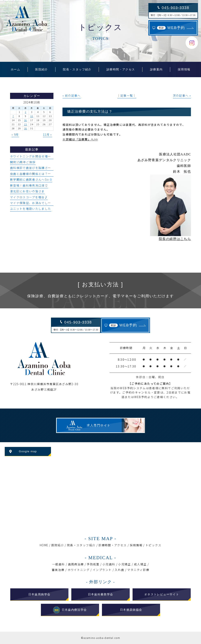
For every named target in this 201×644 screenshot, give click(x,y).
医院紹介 (58, 545)
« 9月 (15, 134)
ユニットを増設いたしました (31, 209)
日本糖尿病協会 (131, 610)
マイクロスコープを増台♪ (29, 197)
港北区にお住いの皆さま (27, 191)
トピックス (153, 545)
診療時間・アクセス (113, 545)
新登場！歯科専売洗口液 (29, 185)
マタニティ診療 (138, 570)
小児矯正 (124, 564)
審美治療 (58, 570)
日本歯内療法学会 (70, 610)
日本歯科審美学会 (101, 594)
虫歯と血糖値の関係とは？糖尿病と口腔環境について (48, 174)
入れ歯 (119, 570)
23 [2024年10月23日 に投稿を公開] (26, 124)
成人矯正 (140, 564)
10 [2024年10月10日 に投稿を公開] (32, 116)
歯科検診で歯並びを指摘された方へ (35, 168)
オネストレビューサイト (162, 594)
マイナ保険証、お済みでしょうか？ (35, 203)
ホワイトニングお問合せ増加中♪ (34, 156)
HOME (44, 545)
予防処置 (93, 564)
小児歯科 (109, 564)
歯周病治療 (76, 564)
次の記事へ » (182, 95)
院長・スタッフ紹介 (81, 545)
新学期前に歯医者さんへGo (31, 179)
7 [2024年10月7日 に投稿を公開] (13, 116)
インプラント (102, 570)
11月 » (47, 134)
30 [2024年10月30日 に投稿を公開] (26, 128)
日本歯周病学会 (39, 594)
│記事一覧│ (127, 95)
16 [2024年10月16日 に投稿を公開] (26, 120)
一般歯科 (58, 564)
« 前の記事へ (72, 95)
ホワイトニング (79, 570)
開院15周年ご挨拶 (23, 162)
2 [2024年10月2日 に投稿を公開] (26, 112)
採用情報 (136, 545)
